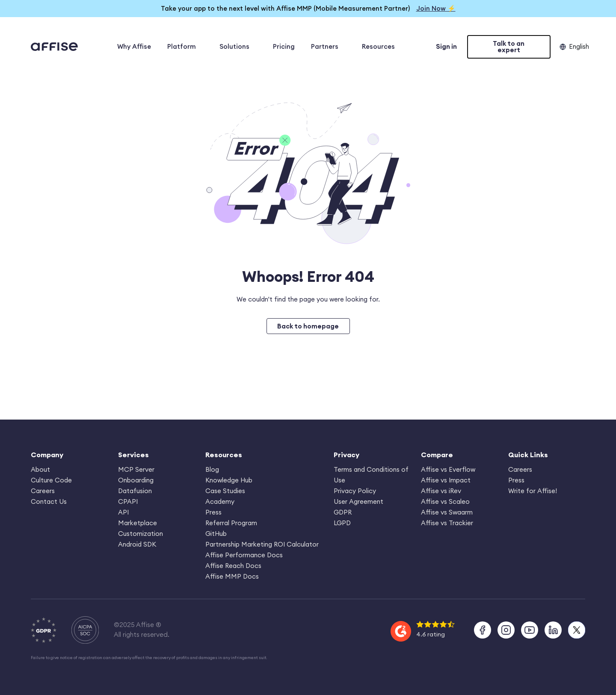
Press (213, 512)
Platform (185, 47)
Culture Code (51, 480)
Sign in (446, 46)
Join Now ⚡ (436, 8)
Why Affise (134, 46)
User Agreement (358, 501)
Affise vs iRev (441, 491)
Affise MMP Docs (232, 576)
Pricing (284, 46)
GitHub (216, 534)
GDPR (343, 512)
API (123, 512)
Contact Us (49, 501)
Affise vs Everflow (448, 469)
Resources (382, 47)
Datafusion (135, 491)
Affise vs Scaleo (445, 501)
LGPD (342, 523)
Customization (141, 534)
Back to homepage (308, 326)
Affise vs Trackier (447, 523)
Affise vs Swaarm (447, 512)
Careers (43, 491)
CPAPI (128, 501)
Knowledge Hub (229, 480)
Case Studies (225, 491)
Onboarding (136, 480)
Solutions (238, 47)
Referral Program (231, 523)
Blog (212, 469)
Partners (328, 47)
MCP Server (136, 469)
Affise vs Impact (446, 480)
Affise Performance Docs (244, 555)
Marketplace (138, 523)
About (40, 469)
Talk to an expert (509, 47)
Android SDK (137, 544)
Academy (220, 501)
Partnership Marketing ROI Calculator (262, 544)
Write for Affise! (533, 491)
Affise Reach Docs (233, 566)
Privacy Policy (355, 491)
